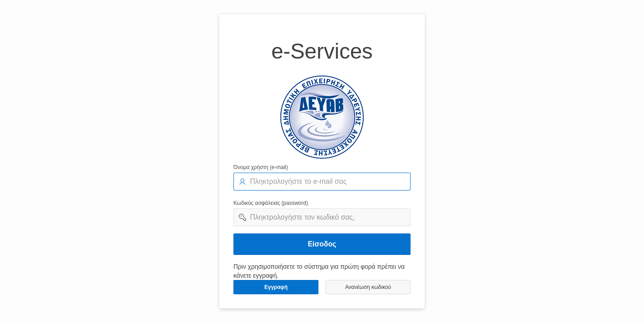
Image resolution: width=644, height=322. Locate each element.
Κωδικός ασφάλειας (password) (271, 203)
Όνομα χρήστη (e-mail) (261, 167)
